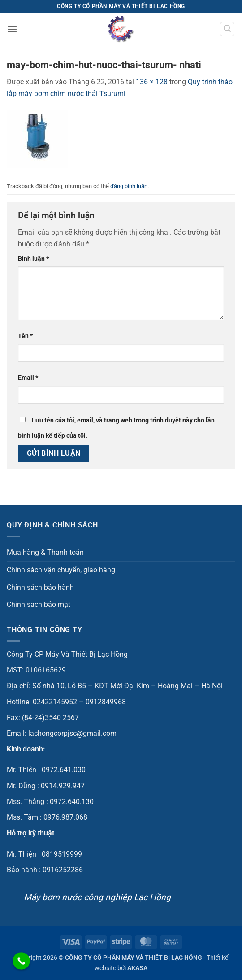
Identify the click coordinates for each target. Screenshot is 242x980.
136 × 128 (152, 82)
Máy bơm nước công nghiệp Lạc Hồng (97, 897)
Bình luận (33, 259)
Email (28, 378)
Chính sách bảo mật (39, 604)
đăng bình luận (129, 186)
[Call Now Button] (21, 961)
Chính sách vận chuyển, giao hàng (61, 570)
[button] (12, 29)
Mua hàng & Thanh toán (45, 552)
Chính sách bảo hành (40, 587)
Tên (25, 336)
